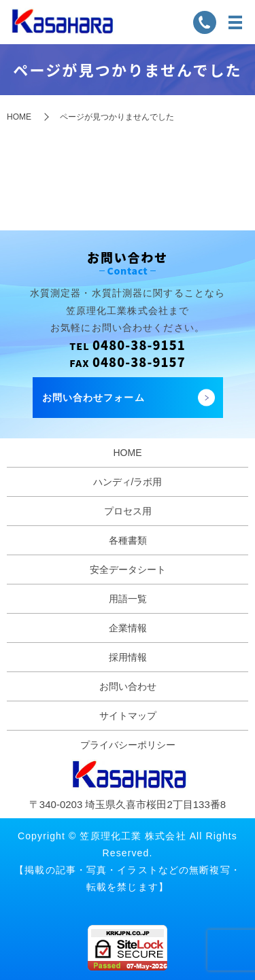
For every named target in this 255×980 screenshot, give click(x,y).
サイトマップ (128, 716)
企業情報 (128, 628)
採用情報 (128, 657)
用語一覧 (128, 599)
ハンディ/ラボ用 (128, 482)
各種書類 (128, 540)
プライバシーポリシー (128, 745)
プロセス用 (128, 511)
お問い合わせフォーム (93, 398)
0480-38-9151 (139, 345)
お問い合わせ (128, 686)
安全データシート (128, 570)
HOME (19, 117)
